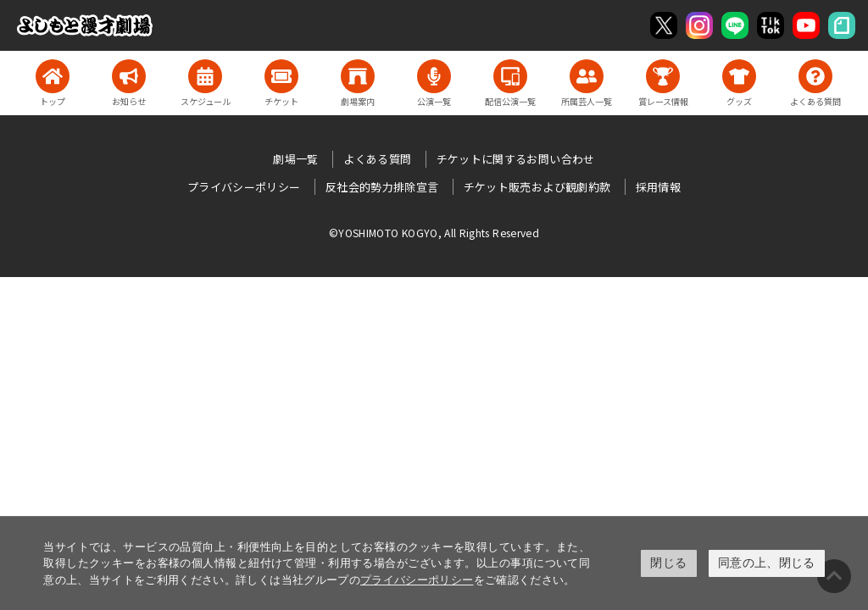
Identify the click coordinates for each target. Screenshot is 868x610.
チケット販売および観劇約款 (537, 187)
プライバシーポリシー (417, 580)
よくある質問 (377, 159)
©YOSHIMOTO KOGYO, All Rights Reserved (434, 233)
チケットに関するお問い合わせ (516, 159)
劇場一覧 (295, 159)
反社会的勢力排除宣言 (382, 187)
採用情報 (658, 187)
